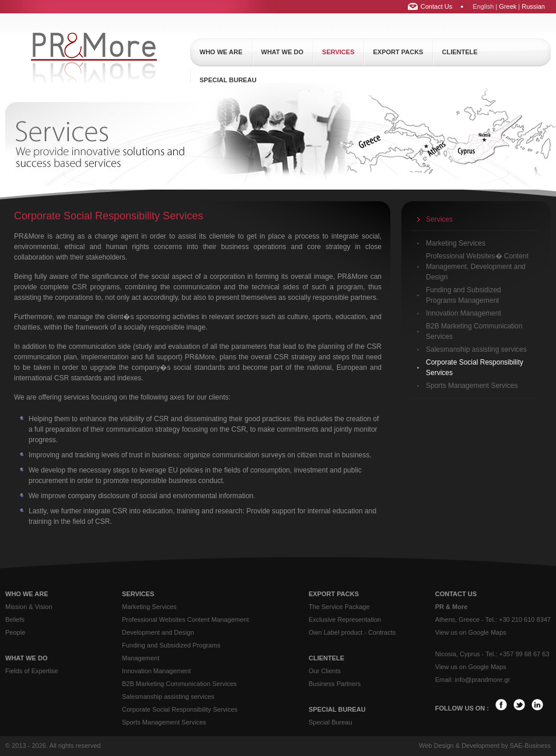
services (338, 52)
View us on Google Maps (471, 632)
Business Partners (335, 684)
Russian (533, 6)
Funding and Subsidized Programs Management (464, 295)
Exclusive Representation (345, 619)
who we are (221, 52)
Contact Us (436, 6)
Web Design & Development (459, 745)
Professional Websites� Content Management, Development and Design (477, 267)
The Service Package (339, 607)
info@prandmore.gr (482, 680)
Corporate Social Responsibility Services (475, 367)
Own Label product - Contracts (352, 632)
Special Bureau (331, 722)
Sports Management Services (472, 386)
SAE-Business (530, 745)
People (15, 632)
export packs (398, 52)
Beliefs (15, 619)
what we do (283, 52)
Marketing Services (456, 243)
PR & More (452, 607)
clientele (459, 52)
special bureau (228, 80)
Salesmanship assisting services (476, 349)
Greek (508, 6)
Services (439, 219)
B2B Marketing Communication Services (474, 331)
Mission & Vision (29, 607)
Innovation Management (464, 313)
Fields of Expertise (32, 671)
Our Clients (325, 671)
